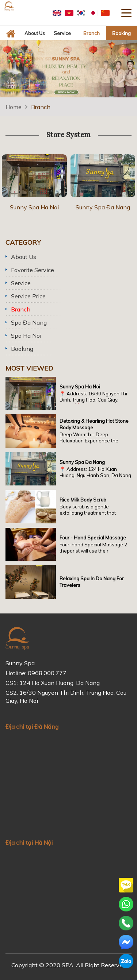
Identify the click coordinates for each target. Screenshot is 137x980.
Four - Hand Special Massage (93, 538)
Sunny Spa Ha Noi (34, 207)
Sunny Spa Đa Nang (103, 207)
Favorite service (33, 270)
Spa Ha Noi (26, 336)
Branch (41, 107)
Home (14, 107)
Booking (22, 349)
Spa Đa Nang (29, 322)
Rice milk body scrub (83, 500)
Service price (28, 296)
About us (24, 257)
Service (21, 283)
